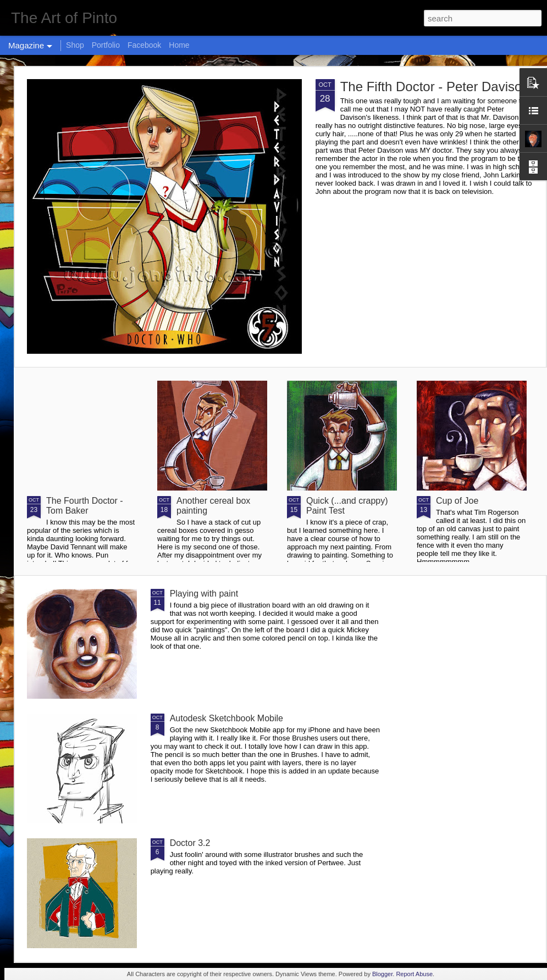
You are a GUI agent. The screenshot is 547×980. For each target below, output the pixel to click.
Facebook (144, 45)
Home (179, 45)
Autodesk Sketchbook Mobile (226, 718)
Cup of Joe (457, 501)
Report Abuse (414, 974)
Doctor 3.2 (190, 843)
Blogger (382, 974)
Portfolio (106, 45)
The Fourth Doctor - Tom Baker (85, 506)
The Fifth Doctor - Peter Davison (435, 87)
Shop (75, 45)
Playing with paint (204, 594)
